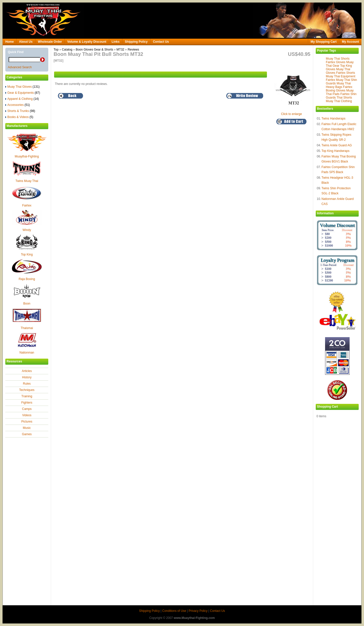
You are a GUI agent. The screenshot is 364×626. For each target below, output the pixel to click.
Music (27, 428)
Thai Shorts (344, 98)
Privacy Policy (198, 611)
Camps (27, 409)
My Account (350, 42)
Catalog (67, 50)
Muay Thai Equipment (341, 76)
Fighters (27, 403)
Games (27, 434)
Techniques (27, 390)
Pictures (27, 422)
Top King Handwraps (336, 151)
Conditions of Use (174, 611)
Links (116, 42)
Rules (27, 384)
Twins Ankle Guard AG (337, 145)
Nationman (27, 353)
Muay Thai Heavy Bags (338, 85)
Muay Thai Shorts (338, 59)
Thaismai (27, 328)
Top (56, 50)
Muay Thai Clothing (339, 101)
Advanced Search (20, 67)
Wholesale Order (50, 42)
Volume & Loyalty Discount (87, 42)
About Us (26, 42)
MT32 (120, 50)
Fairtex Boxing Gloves (339, 89)
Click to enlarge (293, 112)
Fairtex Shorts (346, 73)
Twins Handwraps (334, 119)
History (27, 377)
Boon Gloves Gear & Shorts (94, 50)
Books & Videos (19, 117)
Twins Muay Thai (27, 181)
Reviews (133, 50)
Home (9, 42)
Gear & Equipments (23, 93)
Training (27, 396)
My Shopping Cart (324, 42)
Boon (27, 304)
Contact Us (161, 42)
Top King (27, 254)
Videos (27, 415)
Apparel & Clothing (22, 99)
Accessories (18, 105)
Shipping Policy (136, 42)
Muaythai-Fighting (27, 156)
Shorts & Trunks (20, 111)
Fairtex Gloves (336, 62)
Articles (27, 371)
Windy (27, 230)
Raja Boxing (27, 279)
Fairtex (27, 205)
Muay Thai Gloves (22, 87)
